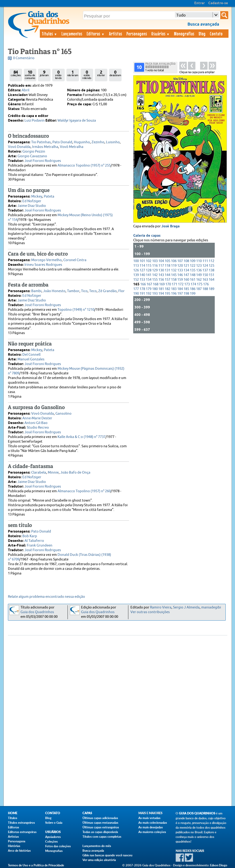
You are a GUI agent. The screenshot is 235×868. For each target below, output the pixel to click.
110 (199, 261)
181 (161, 289)
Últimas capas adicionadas (100, 818)
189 (211, 289)
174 (193, 284)
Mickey (37, 196)
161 (193, 280)
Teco (93, 291)
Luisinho (113, 142)
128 (149, 270)
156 (161, 280)
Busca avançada (93, 851)
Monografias (184, 34)
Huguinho (82, 142)
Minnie (53, 473)
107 (180, 261)
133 (180, 270)
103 (155, 261)
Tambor (73, 291)
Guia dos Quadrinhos (37, 612)
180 (155, 289)
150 (205, 275)
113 (136, 266)
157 (167, 280)
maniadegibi (211, 607)
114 (142, 266)
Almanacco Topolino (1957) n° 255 (84, 166)
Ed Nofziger (32, 201)
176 (206, 284)
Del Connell (31, 355)
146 (180, 275)
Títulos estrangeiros (21, 823)
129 (155, 270)
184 (180, 289)
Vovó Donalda (19, 147)
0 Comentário (24, 58)
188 (205, 289)
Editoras (96, 34)
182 (167, 289)
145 (174, 275)
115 (149, 266)
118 (167, 266)
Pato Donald (62, 142)
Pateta (49, 196)
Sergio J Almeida (186, 607)
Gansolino (63, 414)
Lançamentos (72, 34)
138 (211, 270)
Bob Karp (30, 536)
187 (199, 289)
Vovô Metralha (72, 147)
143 (161, 275)
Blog (202, 34)
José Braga (170, 226)
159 (180, 280)
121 (186, 266)
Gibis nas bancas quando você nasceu (107, 855)
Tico (84, 291)
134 (186, 270)
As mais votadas (149, 818)
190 (136, 294)
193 (155, 294)
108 (186, 261)
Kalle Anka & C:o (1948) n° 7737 (82, 437)
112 (211, 261)
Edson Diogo (219, 865)
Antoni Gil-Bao (36, 423)
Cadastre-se (218, 3)
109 (193, 261)
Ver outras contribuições (150, 612)
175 (200, 284)
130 (161, 270)
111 (205, 261)
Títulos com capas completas (102, 837)
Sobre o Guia (54, 823)
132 (174, 270)
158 (174, 280)
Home (13, 813)
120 (180, 266)
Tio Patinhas (41, 142)
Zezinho (98, 142)
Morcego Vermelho (46, 260)
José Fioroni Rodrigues (43, 161)
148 (193, 275)
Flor (121, 291)
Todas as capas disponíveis (100, 832)
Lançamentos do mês (97, 846)
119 (174, 266)
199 (193, 294)
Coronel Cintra (75, 260)
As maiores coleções (152, 832)
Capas (87, 813)
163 (205, 280)
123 (199, 266)
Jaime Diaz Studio (32, 206)
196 (174, 294)
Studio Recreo (38, 428)
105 (167, 261)
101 (142, 261)
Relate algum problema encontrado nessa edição (46, 597)
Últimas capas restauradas (100, 823)
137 (205, 270)
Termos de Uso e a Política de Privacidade (36, 865)
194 (161, 294)
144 (167, 275)
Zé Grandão (107, 291)
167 (149, 284)
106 (174, 261)
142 (155, 275)
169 (162, 284)
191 (142, 294)
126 (136, 270)
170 (168, 284)
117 (161, 266)
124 (205, 266)
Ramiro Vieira (161, 607)
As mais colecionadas (153, 823)
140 (142, 275)
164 (211, 280)
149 (199, 275)
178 (142, 289)
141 (149, 275)
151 (211, 275)
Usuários (161, 34)
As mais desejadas (151, 827)
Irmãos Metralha (45, 147)
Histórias (14, 846)
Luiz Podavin (35, 121)
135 (193, 270)
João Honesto (54, 291)
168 (156, 284)
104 (161, 261)
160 (186, 280)
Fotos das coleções (58, 846)
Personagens (137, 34)
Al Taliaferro (34, 541)
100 (136, 261)
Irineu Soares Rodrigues (43, 265)
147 (186, 275)
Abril (26, 90)
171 (174, 284)
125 (211, 266)
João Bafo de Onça (75, 473)
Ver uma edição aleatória (99, 860)
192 (149, 294)
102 (149, 261)
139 (136, 275)
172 (181, 284)
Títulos (50, 34)
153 (142, 280)
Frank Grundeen (40, 545)
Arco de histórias (19, 851)
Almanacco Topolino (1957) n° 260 (84, 491)
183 (174, 289)
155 (155, 280)
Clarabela (39, 473)
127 (142, 270)
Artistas (116, 34)
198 (186, 294)
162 (199, 280)
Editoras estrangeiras (22, 832)
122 (193, 266)
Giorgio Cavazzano (32, 156)
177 (136, 289)
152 (136, 280)
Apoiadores (53, 837)
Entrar (199, 3)
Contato (216, 34)
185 (186, 289)
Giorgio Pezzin (34, 152)
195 (167, 294)
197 (180, 294)
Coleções (51, 841)
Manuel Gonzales (31, 359)
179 (149, 289)
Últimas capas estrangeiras (101, 827)
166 (143, 284)
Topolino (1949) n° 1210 (76, 310)
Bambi (36, 291)
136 (199, 270)
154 (149, 280)
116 (155, 266)
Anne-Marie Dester (37, 418)
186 (193, 289)
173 (187, 284)
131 (167, 270)
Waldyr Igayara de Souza (77, 121)
